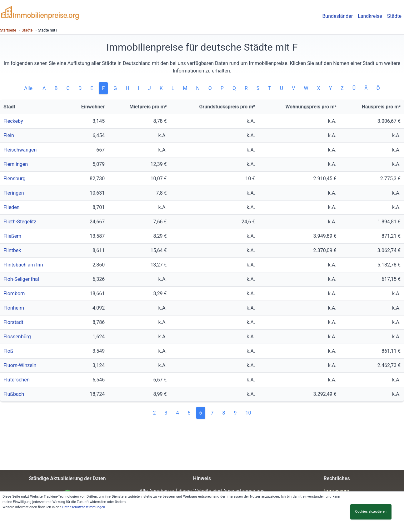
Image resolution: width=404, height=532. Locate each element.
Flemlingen (16, 164)
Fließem (12, 236)
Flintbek (12, 250)
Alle (29, 88)
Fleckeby (13, 121)
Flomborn (14, 293)
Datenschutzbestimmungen (84, 507)
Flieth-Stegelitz (20, 222)
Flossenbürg (17, 337)
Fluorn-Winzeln (20, 365)
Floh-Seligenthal (21, 279)
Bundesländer (337, 16)
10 (248, 413)
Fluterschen (16, 380)
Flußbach (14, 394)
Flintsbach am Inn (23, 265)
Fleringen (14, 193)
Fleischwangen (20, 150)
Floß (8, 351)
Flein (9, 135)
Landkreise (370, 16)
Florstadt (13, 322)
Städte (394, 16)
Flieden (11, 207)
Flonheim (14, 308)
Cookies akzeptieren (371, 512)
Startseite (8, 30)
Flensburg (14, 179)
